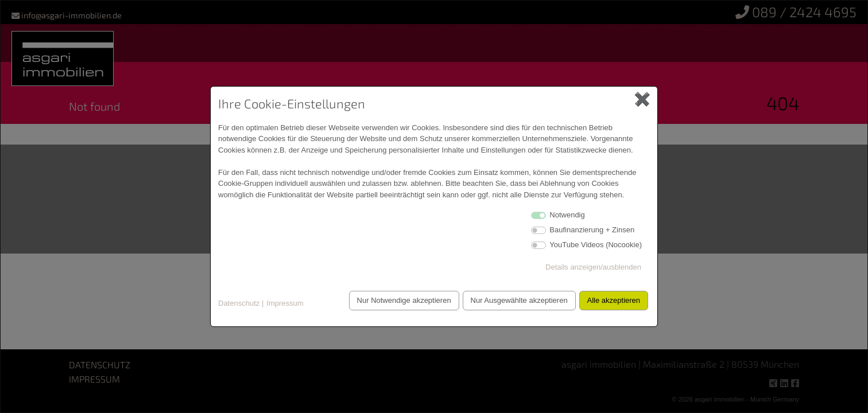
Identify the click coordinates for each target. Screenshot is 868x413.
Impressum (285, 303)
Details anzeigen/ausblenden (593, 267)
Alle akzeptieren (613, 300)
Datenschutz (239, 303)
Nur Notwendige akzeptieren (398, 300)
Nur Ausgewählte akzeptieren (515, 300)
